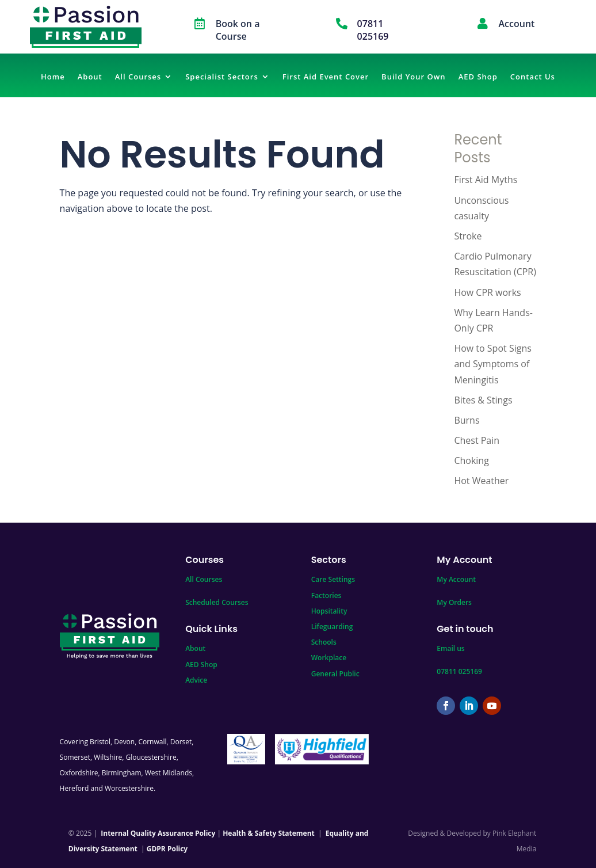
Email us (450, 648)
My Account (456, 579)
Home (53, 77)
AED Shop (478, 77)
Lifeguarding (332, 627)
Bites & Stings (483, 400)
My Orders (454, 602)
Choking (471, 460)
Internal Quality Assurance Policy (158, 833)
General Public (335, 674)
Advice (196, 680)
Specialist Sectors (222, 77)
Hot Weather (481, 481)
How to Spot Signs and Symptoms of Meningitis (492, 364)
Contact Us (533, 77)
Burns (467, 420)
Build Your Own (414, 77)
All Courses (138, 77)
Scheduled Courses (217, 602)
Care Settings (333, 579)
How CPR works (487, 292)
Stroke (468, 236)
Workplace (329, 658)
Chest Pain (477, 440)
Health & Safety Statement (269, 833)
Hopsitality (329, 611)
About (90, 77)
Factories (326, 595)
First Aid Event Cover (326, 77)
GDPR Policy (167, 849)
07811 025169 (459, 671)
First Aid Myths (486, 180)
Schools (324, 642)
